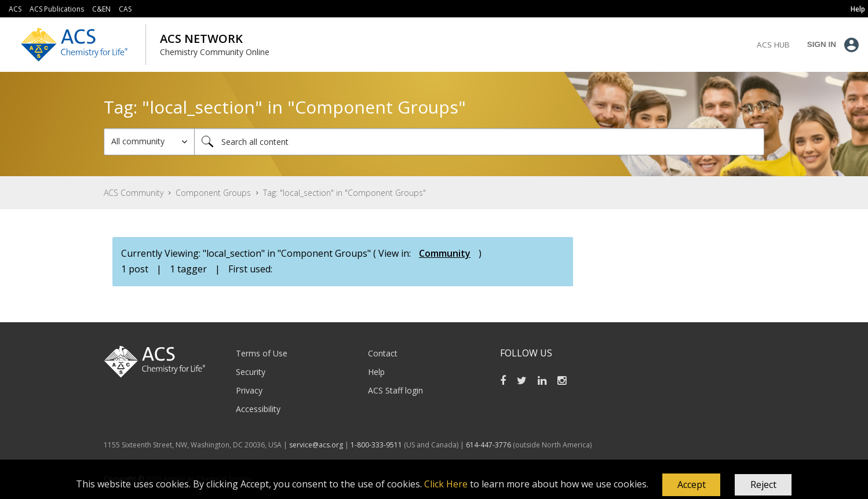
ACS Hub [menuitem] (773, 45)
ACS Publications (57, 9)
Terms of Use (262, 353)
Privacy (249, 390)
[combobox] (479, 142)
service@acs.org (316, 445)
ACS (15, 9)
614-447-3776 (489, 445)
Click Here (446, 484)
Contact (383, 353)
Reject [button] (763, 485)
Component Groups (213, 193)
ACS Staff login (395, 390)
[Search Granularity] (149, 142)
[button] (691, 485)
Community (445, 253)
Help (376, 372)
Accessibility (258, 409)
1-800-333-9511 (376, 445)
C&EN (101, 9)
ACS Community (134, 193)
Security (251, 372)
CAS (125, 9)
